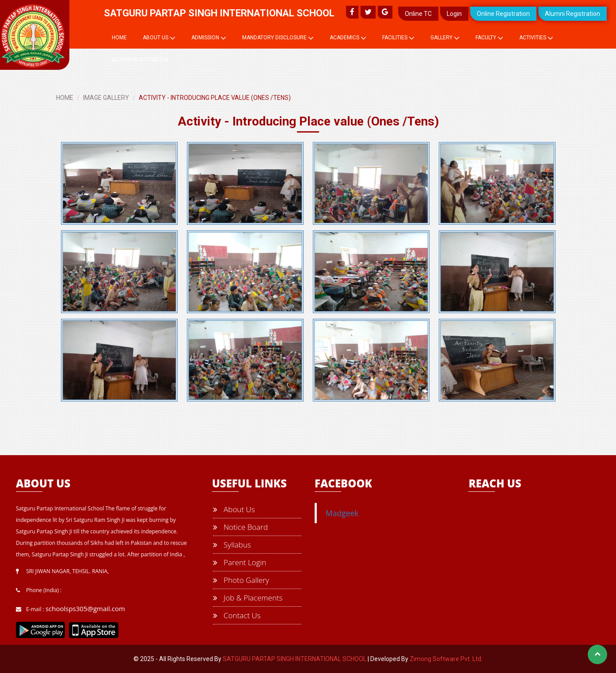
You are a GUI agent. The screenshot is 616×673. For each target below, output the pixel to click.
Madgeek (342, 513)
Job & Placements (248, 598)
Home (119, 38)
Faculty (489, 38)
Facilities (398, 38)
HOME (65, 98)
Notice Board (240, 527)
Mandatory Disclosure (278, 38)
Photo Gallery (241, 580)
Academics (348, 38)
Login (454, 14)
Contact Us (237, 615)
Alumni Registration (572, 14)
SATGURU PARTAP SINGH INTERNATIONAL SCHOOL (295, 659)
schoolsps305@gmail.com (85, 608)
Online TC (418, 14)
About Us (159, 38)
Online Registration (503, 14)
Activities (536, 38)
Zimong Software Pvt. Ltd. (446, 659)
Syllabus (232, 545)
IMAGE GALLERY (106, 98)
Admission (209, 38)
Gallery (445, 38)
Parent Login (240, 562)
